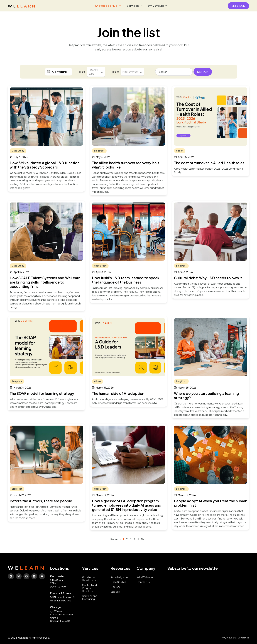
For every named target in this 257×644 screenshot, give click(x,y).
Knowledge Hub (108, 6)
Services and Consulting (90, 599)
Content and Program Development (90, 589)
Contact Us (143, 582)
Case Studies (118, 582)
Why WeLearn (158, 6)
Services (135, 6)
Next (144, 539)
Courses (116, 587)
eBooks (115, 592)
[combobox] (174, 72)
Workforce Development (90, 579)
